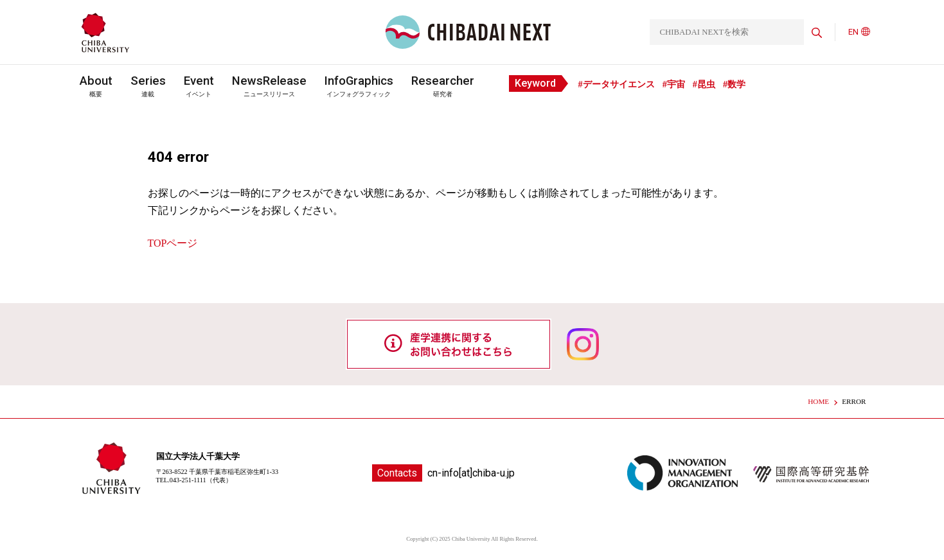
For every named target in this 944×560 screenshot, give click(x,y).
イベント (199, 86)
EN (853, 32)
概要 (96, 86)
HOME (818, 401)
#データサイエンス (617, 84)
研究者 (443, 86)
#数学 (734, 84)
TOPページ (173, 243)
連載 (148, 86)
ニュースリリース (269, 86)
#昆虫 (704, 84)
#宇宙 (674, 84)
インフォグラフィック (359, 86)
